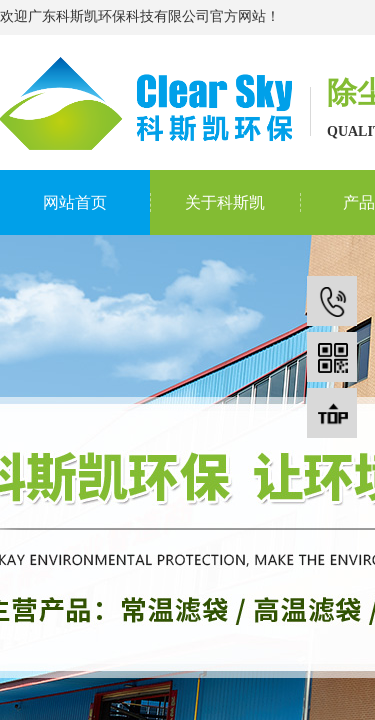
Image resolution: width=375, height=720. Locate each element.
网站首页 (75, 202)
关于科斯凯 (225, 202)
